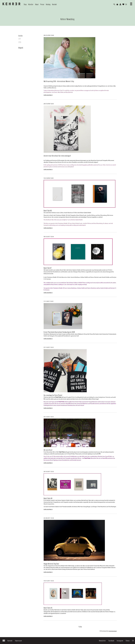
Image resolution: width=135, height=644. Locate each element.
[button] (131, 3)
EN (126, 4)
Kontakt (10, 641)
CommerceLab (113, 631)
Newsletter (102, 641)
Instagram (120, 641)
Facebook (111, 641)
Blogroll (21, 48)
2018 (20, 42)
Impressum (18, 641)
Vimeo (128, 641)
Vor (81, 627)
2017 (20, 39)
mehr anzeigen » (48, 95)
